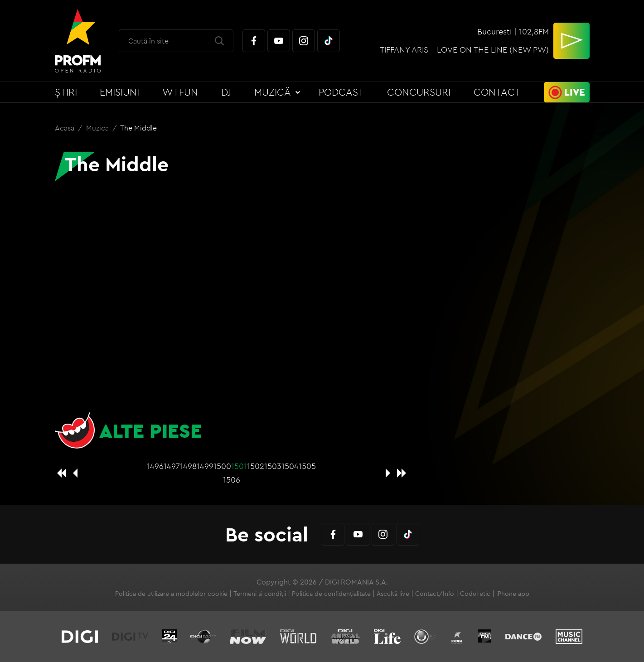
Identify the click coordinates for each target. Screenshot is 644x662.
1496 (155, 466)
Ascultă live (393, 594)
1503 (273, 466)
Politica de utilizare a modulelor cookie (171, 594)
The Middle (138, 128)
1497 (172, 466)
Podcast (341, 92)
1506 (232, 480)
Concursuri (419, 92)
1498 (188, 466)
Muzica (98, 128)
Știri (66, 92)
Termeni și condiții (260, 594)
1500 (222, 466)
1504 (290, 466)
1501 (239, 466)
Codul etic (475, 594)
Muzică (273, 92)
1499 (205, 466)
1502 (256, 466)
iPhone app (513, 594)
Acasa (65, 128)
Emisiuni (119, 92)
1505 (307, 466)
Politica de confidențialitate (331, 594)
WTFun (180, 92)
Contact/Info (435, 594)
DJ (226, 92)
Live (575, 92)
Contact (497, 92)
